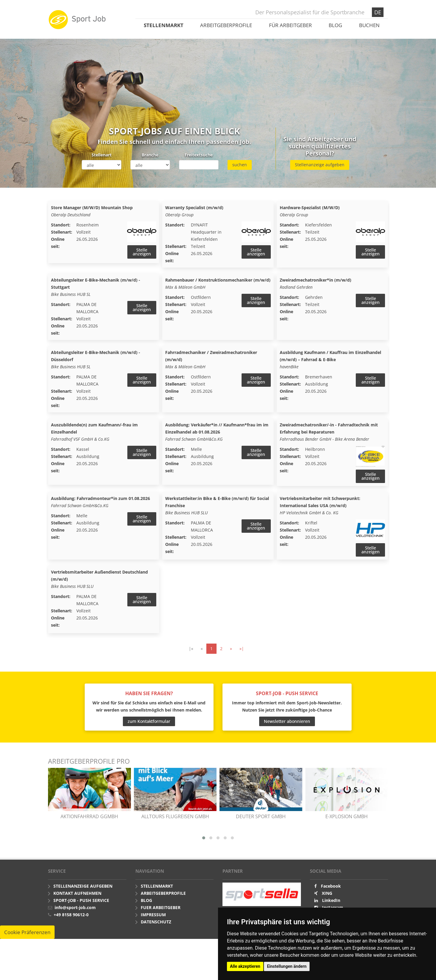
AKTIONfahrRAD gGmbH (89, 820)
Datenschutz (156, 925)
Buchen (369, 25)
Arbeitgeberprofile (226, 25)
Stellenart (102, 155)
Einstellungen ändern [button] (287, 966)
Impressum (153, 918)
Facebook (331, 890)
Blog (335, 25)
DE (378, 12)
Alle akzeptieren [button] (245, 966)
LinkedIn (331, 904)
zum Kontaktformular (149, 724)
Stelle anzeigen (142, 252)
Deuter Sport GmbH (261, 820)
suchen (240, 165)
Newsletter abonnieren (287, 724)
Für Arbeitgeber (290, 25)
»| (242, 652)
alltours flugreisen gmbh (175, 820)
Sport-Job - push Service (81, 904)
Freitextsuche (199, 155)
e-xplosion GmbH (347, 820)
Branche (150, 155)
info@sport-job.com (75, 911)
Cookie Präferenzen (27, 936)
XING (327, 897)
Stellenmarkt (164, 25)
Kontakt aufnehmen (77, 897)
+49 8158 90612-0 (71, 918)
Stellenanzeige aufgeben (320, 165)
